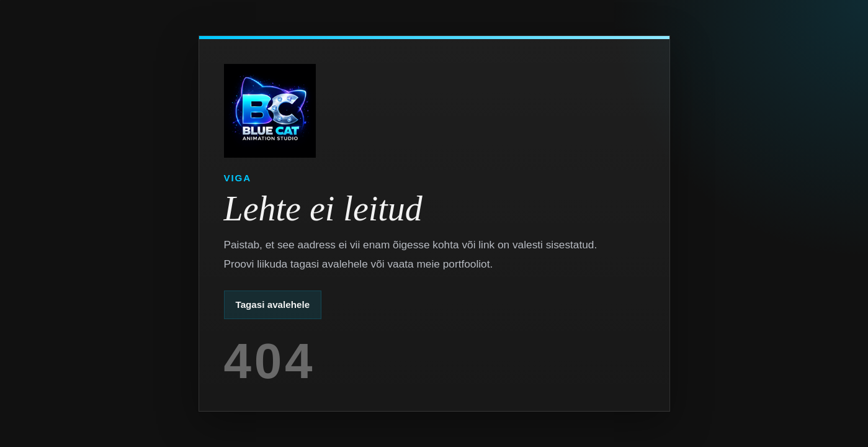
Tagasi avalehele (273, 305)
